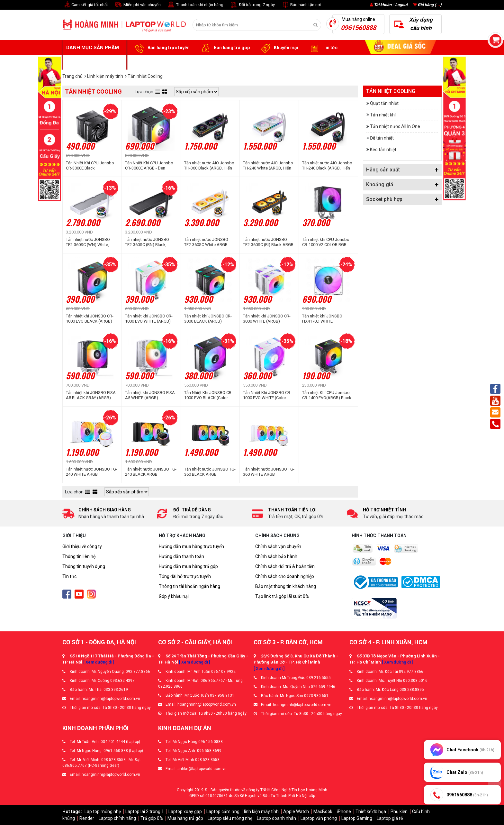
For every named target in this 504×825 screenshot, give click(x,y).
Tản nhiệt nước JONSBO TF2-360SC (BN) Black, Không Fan (147, 242)
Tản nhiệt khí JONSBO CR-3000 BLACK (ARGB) (208, 319)
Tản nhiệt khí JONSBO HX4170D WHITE (322, 319)
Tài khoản (383, 5)
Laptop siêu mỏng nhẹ (230, 818)
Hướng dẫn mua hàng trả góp (188, 566)
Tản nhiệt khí (383, 115)
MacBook (323, 811)
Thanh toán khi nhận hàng (195, 5)
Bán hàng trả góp (225, 48)
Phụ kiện (399, 811)
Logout (401, 5)
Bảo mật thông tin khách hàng (286, 586)
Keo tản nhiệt (383, 150)
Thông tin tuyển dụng (84, 566)
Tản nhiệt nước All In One (395, 126)
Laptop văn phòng (319, 818)
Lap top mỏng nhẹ (103, 811)
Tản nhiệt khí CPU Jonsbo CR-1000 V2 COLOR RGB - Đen (326, 242)
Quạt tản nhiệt (384, 103)
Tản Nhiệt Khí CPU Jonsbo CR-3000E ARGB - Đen (149, 165)
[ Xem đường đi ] (99, 662)
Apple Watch (296, 811)
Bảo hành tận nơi (301, 5)
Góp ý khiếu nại (174, 596)
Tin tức (323, 48)
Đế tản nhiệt (382, 138)
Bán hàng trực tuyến (161, 48)
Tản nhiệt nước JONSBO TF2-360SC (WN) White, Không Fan (88, 242)
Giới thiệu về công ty (82, 546)
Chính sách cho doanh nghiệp (285, 576)
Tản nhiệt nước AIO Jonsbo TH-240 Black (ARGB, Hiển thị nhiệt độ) (327, 166)
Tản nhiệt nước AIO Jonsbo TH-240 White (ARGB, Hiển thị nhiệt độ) (268, 166)
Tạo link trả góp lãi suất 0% (282, 596)
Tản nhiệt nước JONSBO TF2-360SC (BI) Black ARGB (268, 242)
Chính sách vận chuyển (278, 546)
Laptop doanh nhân (276, 818)
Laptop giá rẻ (390, 818)
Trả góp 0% (152, 818)
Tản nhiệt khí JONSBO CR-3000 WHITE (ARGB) (267, 319)
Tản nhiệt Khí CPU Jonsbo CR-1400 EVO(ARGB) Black (327, 395)
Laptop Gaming (357, 818)
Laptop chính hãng (117, 818)
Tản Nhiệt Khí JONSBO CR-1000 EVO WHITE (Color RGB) (267, 395)
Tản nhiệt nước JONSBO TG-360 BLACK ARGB (210, 472)
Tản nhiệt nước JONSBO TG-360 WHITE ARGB (269, 472)
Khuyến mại (279, 48)
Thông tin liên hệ (79, 556)
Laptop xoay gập (185, 811)
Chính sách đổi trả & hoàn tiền (285, 566)
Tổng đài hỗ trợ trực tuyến (185, 576)
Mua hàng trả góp (185, 818)
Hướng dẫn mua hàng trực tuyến (191, 546)
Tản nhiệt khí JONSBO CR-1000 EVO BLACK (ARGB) (90, 319)
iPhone (344, 811)
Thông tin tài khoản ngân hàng (189, 586)
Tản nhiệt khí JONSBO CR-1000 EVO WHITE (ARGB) (149, 319)
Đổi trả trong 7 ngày (252, 5)
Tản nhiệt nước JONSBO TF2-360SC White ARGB (206, 242)
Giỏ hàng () (427, 5)
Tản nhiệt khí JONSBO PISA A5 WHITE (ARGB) (150, 395)
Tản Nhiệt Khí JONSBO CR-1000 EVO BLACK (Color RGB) (208, 395)
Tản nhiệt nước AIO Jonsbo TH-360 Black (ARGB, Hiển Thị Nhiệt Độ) (209, 166)
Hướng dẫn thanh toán (181, 556)
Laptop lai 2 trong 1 (145, 811)
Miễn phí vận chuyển (138, 5)
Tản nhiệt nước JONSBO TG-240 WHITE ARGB (92, 472)
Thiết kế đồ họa (371, 811)
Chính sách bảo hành (276, 556)
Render (87, 818)
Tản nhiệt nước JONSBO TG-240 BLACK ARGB (151, 472)
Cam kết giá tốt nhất (85, 5)
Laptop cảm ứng (223, 811)
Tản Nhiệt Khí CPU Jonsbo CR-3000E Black (90, 165)
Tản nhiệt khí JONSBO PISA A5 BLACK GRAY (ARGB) (91, 395)
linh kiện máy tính (261, 811)
